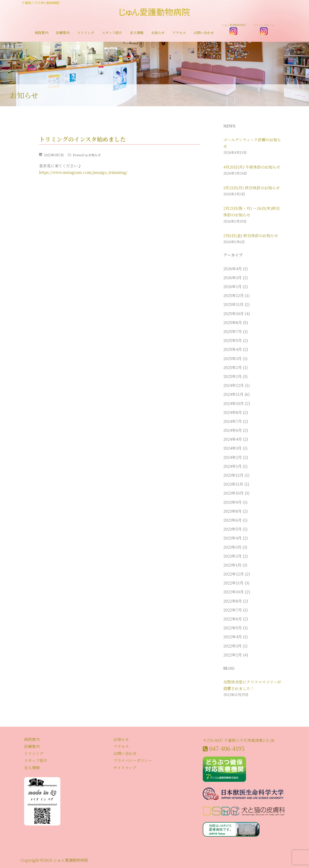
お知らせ (158, 33)
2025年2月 (233, 367)
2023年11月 (233, 484)
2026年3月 (232, 278)
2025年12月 (234, 295)
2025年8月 (233, 323)
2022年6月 (233, 619)
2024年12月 (234, 385)
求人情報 (137, 33)
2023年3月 (232, 547)
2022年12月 (234, 574)
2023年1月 (232, 565)
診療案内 (63, 33)
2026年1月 (232, 287)
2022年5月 (233, 628)
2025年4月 (233, 349)
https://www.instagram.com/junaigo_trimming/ (83, 172)
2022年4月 (233, 637)
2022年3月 (232, 646)
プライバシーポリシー (133, 760)
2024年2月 (233, 457)
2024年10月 (234, 403)
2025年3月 (232, 359)
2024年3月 (232, 448)
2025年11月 (233, 304)
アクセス (179, 33)
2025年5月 (233, 340)
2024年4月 (233, 439)
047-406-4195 (227, 748)
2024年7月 (233, 421)
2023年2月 (232, 556)
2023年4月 (232, 538)
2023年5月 (232, 529)
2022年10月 (234, 592)
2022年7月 (233, 610)
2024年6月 (233, 430)
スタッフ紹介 (112, 33)
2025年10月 (234, 314)
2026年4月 (233, 269)
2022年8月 (233, 601)
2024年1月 (232, 466)
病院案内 (42, 33)
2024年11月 (233, 394)
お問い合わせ (204, 33)
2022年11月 (233, 583)
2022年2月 (233, 655)
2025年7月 (233, 331)
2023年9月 (232, 502)
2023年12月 (233, 475)
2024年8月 (233, 412)
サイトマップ (125, 768)
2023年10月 (233, 493)
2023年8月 (232, 511)
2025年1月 (232, 376)
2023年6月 (232, 520)
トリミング (86, 33)
